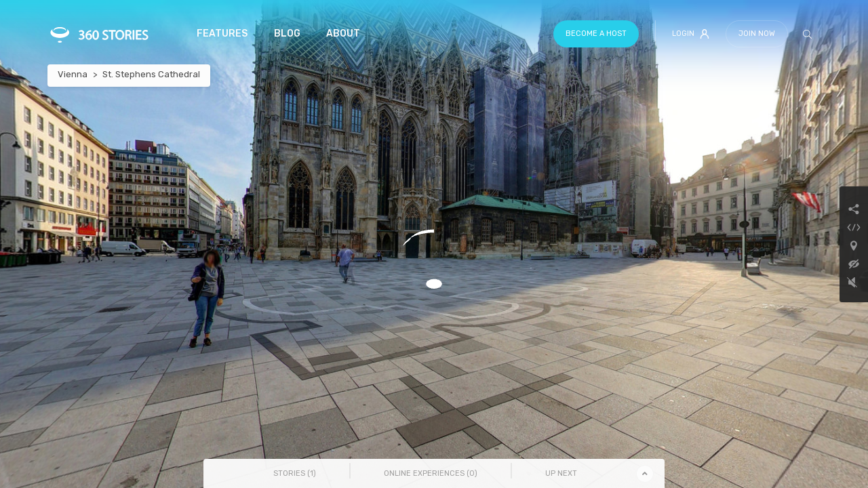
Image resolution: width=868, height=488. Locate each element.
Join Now (757, 34)
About (343, 34)
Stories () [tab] (295, 473)
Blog (287, 34)
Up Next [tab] (561, 473)
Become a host (596, 34)
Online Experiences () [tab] (431, 473)
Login (691, 34)
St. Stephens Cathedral (151, 74)
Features (222, 34)
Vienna (73, 74)
